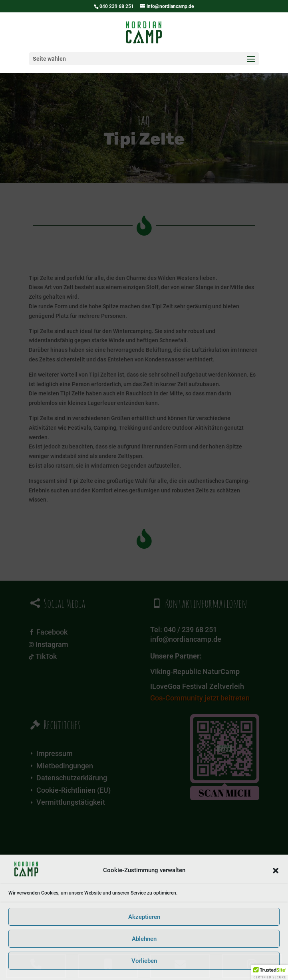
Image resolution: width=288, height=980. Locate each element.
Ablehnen (144, 939)
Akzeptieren (144, 917)
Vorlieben (144, 961)
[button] (276, 871)
